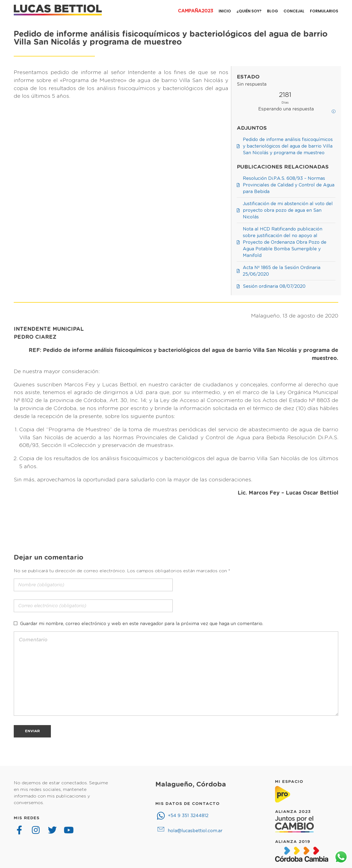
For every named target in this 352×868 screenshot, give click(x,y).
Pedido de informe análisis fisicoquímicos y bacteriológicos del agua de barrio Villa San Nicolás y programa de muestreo (171, 38)
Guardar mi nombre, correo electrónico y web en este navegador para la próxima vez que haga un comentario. (142, 624)
